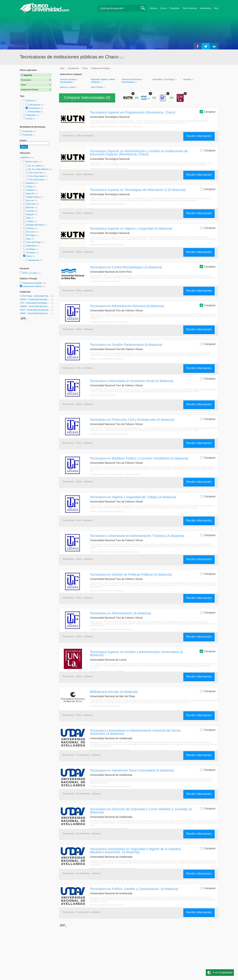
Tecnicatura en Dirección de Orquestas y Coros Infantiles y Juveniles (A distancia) (141, 811)
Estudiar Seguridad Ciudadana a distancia (108, 434)
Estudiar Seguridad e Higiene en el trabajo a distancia (114, 868)
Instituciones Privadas (35, 283)
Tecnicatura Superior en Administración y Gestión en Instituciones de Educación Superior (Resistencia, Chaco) (139, 153)
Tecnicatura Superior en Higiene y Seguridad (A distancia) (131, 228)
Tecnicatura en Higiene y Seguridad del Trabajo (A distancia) (133, 497)
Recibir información (199, 136)
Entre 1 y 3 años (30, 273)
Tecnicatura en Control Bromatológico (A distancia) (126, 267)
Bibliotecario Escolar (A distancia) (114, 692)
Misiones (30, 207)
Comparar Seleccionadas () (87, 98)
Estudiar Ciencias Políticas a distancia (107, 359)
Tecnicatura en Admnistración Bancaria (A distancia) (127, 306)
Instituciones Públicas (34, 286)
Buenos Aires (32, 162)
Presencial (28, 135)
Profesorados (34, 112)
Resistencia (34, 260)
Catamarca (31, 246)
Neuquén (30, 214)
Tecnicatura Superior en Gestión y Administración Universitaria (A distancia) (136, 653)
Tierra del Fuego (33, 242)
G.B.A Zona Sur (35, 173)
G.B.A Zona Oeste (36, 176)
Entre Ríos (31, 204)
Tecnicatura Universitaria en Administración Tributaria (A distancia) (137, 536)
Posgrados (175, 8)
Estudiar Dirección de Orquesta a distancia (109, 829)
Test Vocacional (190, 8)
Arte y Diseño (97, 87)
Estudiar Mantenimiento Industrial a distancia (110, 750)
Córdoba (30, 190)
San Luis (30, 201)
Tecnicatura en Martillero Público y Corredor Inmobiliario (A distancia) (139, 458)
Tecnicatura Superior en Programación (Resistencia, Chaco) (133, 112)
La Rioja (30, 221)
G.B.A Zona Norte (36, 180)
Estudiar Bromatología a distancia (105, 281)
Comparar (208, 112)
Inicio (62, 68)
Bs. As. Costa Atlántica (38, 169)
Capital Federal (33, 197)
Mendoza (30, 183)
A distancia (28, 131)
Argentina (25, 158)
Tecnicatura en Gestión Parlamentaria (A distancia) (126, 345)
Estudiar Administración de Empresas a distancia (111, 629)
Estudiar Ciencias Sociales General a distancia (110, 787)
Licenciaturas (34, 105)
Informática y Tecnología (163, 79)
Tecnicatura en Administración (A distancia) (121, 613)
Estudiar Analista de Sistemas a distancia (108, 204)
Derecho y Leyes (68, 87)
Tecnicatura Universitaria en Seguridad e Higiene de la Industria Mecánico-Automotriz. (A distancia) (135, 851)
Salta (28, 218)
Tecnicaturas (34, 108)
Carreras (153, 8)
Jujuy (28, 239)
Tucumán (30, 211)
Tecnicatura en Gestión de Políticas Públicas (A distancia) (131, 574)
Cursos (164, 8)
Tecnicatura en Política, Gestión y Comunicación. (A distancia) (134, 889)
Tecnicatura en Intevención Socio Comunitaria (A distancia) (132, 770)
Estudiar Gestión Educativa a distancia (107, 671)
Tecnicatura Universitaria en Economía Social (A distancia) (131, 381)
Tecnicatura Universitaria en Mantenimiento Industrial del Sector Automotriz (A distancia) (135, 732)
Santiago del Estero (35, 225)
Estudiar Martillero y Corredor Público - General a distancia (116, 475)
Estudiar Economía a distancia (103, 395)
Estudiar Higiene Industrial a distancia (107, 245)
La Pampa (30, 249)
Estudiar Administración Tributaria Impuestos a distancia (115, 552)
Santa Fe (30, 194)
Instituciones (205, 8)
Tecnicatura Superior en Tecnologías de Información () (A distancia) (138, 190)
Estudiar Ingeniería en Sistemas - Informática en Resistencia (117, 127)
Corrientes (30, 253)
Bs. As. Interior (35, 166)
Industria (187, 79)
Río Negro (30, 235)
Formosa (30, 228)
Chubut (29, 187)
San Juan (30, 232)
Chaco (29, 256)
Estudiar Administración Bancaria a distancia (109, 322)
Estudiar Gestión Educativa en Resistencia (109, 169)
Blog (216, 8)
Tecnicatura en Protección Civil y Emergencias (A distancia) (132, 420)
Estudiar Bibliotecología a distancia (105, 706)
